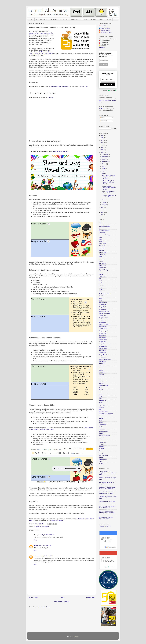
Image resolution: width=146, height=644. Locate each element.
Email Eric (104, 26)
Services (84, 19)
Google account (103, 303)
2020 (102, 150)
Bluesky (101, 241)
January (105, 205)
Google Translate (103, 357)
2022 (102, 145)
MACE (101, 388)
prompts (101, 416)
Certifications (102, 248)
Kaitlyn (36, 545)
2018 (102, 208)
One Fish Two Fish (47, 54)
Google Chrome (103, 309)
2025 (102, 138)
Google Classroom (104, 311)
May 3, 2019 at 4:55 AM (45, 545)
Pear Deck (102, 405)
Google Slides (37, 527)
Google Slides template (61, 151)
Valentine (101, 449)
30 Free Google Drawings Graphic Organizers (106, 518)
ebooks (101, 274)
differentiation (102, 265)
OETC (100, 403)
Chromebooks (103, 252)
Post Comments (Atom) (43, 607)
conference (102, 259)
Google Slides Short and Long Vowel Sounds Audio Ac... (108, 177)
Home (31, 19)
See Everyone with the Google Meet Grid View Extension (107, 488)
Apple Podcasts (54, 87)
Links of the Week (104, 385)
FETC (100, 287)
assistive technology (104, 235)
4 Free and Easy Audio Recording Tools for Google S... (108, 182)
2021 (102, 148)
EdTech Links (64, 19)
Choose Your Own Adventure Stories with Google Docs (107, 493)
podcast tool (83, 87)
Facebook (101, 285)
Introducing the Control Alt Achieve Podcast (109, 196)
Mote (100, 394)
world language (103, 460)
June (104, 169)
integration (102, 372)
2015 (102, 215)
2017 (102, 210)
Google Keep (102, 333)
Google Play (102, 342)
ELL (100, 279)
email (100, 281)
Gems (100, 298)
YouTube (50, 98)
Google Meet (102, 337)
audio (100, 237)
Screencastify (102, 425)
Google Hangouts (104, 331)
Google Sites (102, 351)
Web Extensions (103, 455)
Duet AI (101, 272)
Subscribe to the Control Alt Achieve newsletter (107, 55)
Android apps (102, 224)
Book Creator (102, 244)
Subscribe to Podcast (107, 32)
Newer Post (34, 598)
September (105, 162)
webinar (101, 457)
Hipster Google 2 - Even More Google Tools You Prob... (109, 188)
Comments (104, 121)
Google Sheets (103, 348)
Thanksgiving (102, 442)
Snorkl (101, 427)
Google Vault (102, 361)
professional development (106, 414)
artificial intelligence (104, 231)
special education (104, 431)
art (100, 228)
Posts (102, 118)
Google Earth (102, 322)
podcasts (101, 407)
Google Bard (102, 307)
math (100, 392)
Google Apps (102, 305)
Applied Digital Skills (104, 226)
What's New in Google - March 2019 (108, 192)
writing (101, 462)
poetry (100, 409)
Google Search (103, 346)
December (105, 154)
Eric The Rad (102, 109)
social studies (102, 429)
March (104, 200)
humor (101, 368)
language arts (46, 527)
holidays (101, 366)
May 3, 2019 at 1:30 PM (47, 556)
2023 (102, 143)
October (105, 159)
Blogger (76, 637)
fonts (100, 292)
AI (37, 19)
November (105, 157)
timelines (101, 447)
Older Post (90, 598)
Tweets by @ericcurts (105, 526)
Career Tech (102, 246)
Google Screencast (104, 344)
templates (101, 440)
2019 (102, 152)
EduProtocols (102, 276)
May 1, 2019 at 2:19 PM (48, 535)
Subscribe (108, 84)
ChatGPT (101, 250)
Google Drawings (104, 318)
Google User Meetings (105, 359)
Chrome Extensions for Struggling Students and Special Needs (108, 473)
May (104, 171)
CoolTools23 (102, 263)
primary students (103, 412)
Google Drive (102, 320)
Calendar (93, 19)
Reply (36, 540)
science (101, 423)
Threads (101, 444)
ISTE (100, 377)
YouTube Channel (106, 30)
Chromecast (102, 255)
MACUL (101, 390)
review (101, 420)
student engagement (104, 436)
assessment (102, 233)
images (101, 370)
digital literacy (102, 268)
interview (101, 375)
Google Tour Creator (104, 355)
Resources (44, 19)
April (104, 174)
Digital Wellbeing (103, 270)
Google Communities (105, 313)
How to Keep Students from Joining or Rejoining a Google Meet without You (107, 513)
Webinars (53, 19)
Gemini (101, 296)
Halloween (102, 364)
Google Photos (103, 340)
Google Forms (103, 327)
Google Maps (102, 335)
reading (101, 418)
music (100, 396)
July (103, 166)
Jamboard (102, 379)
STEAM (101, 433)
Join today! (102, 48)
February (105, 202)
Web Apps (102, 453)
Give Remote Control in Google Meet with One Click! (107, 507)
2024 (102, 140)
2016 (102, 212)
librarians (101, 383)
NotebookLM (102, 401)
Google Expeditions (104, 324)
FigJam (101, 289)
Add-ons (101, 222)
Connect (101, 19)
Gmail (100, 300)
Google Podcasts (64, 87)
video (100, 451)
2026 (102, 136)
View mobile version (62, 602)
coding (101, 257)
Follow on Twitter (105, 28)
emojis (101, 283)
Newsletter (75, 19)
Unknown (37, 556)
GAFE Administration (104, 294)
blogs (100, 239)
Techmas (101, 438)
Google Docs (102, 316)
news (100, 399)
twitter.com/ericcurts (57, 521)
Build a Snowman (42, 52)
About (109, 19)
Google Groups (103, 329)
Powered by (108, 90)
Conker (101, 261)
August (104, 164)
